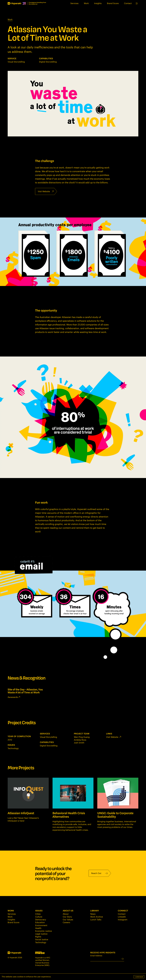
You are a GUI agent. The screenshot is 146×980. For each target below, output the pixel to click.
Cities (38, 914)
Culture (39, 917)
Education (40, 922)
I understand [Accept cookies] (139, 977)
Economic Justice (43, 931)
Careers (66, 922)
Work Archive (97, 917)
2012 (10, 740)
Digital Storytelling (48, 62)
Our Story (67, 917)
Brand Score (113, 3)
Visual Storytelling (16, 62)
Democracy (41, 920)
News (93, 914)
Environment (41, 925)
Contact (128, 3)
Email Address (105, 958)
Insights (98, 3)
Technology (13, 748)
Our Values (68, 920)
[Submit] (122, 959)
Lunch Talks (96, 920)
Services (74, 3)
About (66, 914)
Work (86, 3)
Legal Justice (41, 934)
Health (38, 928)
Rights (38, 937)
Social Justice (42, 939)
